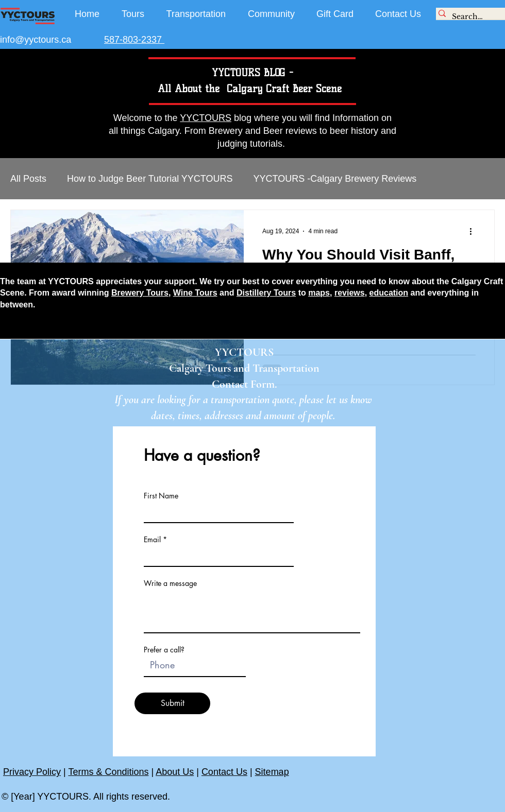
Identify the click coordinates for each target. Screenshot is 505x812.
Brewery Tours (140, 293)
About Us (175, 772)
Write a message (170, 583)
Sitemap (272, 772)
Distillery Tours (266, 293)
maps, (320, 293)
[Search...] (468, 17)
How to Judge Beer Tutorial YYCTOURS (150, 179)
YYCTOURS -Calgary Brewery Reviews (335, 179)
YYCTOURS (206, 118)
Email (152, 540)
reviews (350, 293)
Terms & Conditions (108, 772)
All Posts (28, 179)
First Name (161, 496)
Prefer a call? (164, 650)
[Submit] (172, 703)
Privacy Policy (32, 772)
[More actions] (474, 231)
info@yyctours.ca (36, 40)
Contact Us (224, 772)
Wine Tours (195, 293)
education (389, 293)
